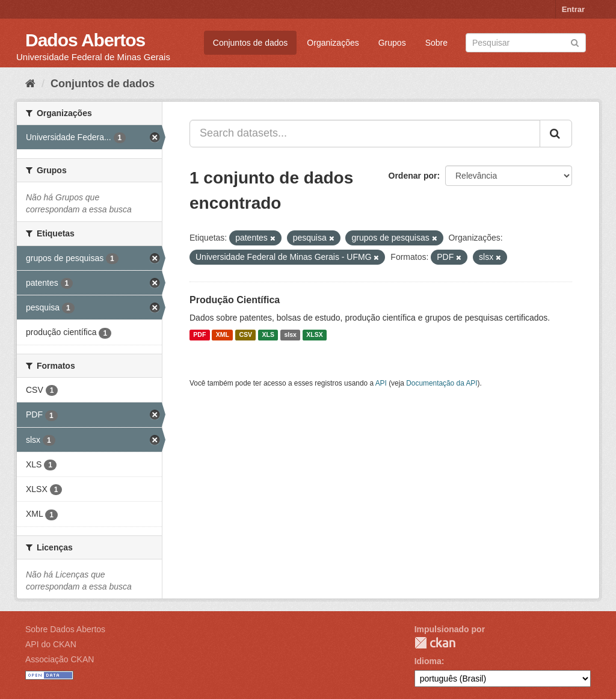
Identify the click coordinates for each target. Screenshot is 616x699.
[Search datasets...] (365, 134)
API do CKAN (51, 644)
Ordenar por (413, 176)
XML (223, 335)
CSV (245, 335)
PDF (199, 335)
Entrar (573, 9)
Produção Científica (235, 300)
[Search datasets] (526, 43)
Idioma (428, 661)
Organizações (333, 43)
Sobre (436, 43)
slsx (290, 335)
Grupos (392, 43)
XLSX (314, 335)
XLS (268, 335)
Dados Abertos (85, 40)
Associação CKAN (60, 659)
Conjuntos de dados (251, 43)
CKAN (435, 643)
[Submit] (575, 42)
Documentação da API (442, 383)
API (381, 383)
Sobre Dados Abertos (65, 629)
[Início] (30, 84)
